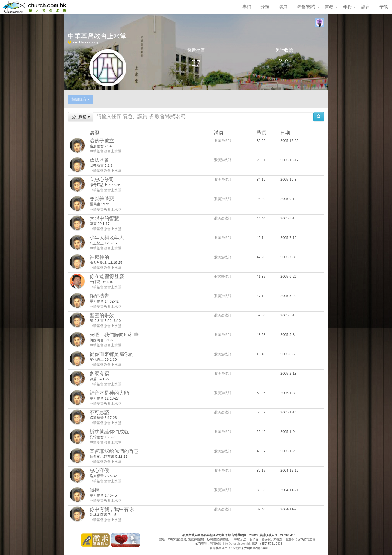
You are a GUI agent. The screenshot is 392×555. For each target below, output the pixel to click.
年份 (349, 7)
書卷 (331, 7)
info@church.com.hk (237, 544)
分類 (267, 7)
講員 (285, 7)
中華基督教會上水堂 (106, 151)
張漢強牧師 (223, 141)
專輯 (249, 7)
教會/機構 (308, 7)
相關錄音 (81, 99)
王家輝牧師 (223, 276)
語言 (367, 7)
